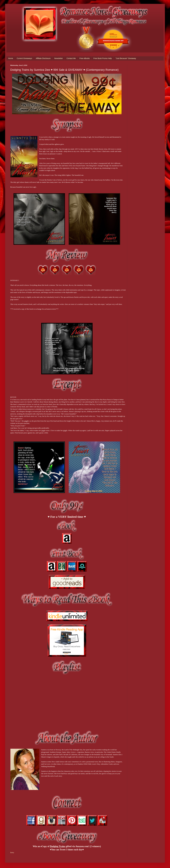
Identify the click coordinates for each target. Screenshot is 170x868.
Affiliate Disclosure (43, 58)
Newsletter (59, 58)
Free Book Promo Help (102, 58)
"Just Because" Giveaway (126, 58)
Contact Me (71, 58)
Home (11, 58)
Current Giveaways (24, 58)
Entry (12, 852)
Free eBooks (85, 58)
